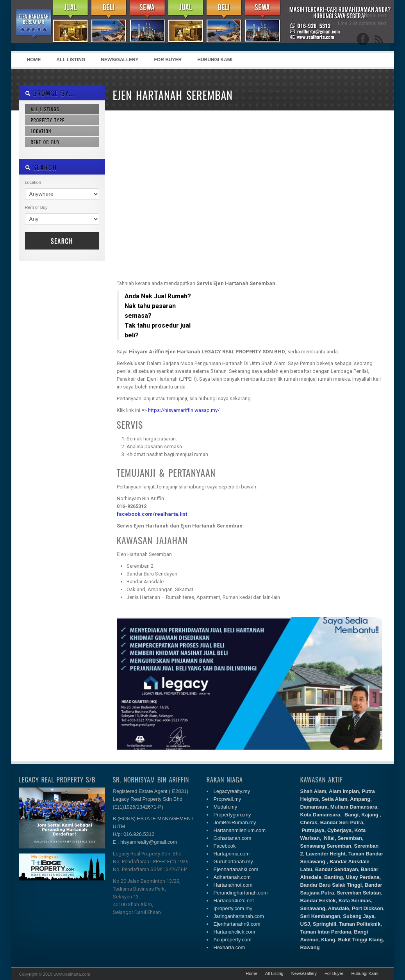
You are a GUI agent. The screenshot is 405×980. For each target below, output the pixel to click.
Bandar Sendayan (337, 869)
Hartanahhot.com (233, 885)
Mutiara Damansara (354, 807)
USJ (305, 924)
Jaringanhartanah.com (239, 916)
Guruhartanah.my (233, 862)
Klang (328, 940)
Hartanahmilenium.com (240, 830)
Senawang (313, 908)
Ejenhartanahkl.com (236, 869)
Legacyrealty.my (232, 791)
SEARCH (41, 167)
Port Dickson (368, 908)
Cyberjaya (339, 830)
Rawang (310, 947)
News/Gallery (120, 60)
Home (34, 60)
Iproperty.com (229, 908)
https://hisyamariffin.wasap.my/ (184, 410)
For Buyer (168, 60)
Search (62, 241)
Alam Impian (344, 791)
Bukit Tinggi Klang (361, 940)
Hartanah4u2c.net (234, 901)
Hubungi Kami (215, 60)
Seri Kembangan (320, 916)
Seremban (350, 838)
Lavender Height (326, 854)
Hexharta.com (229, 947)
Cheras (309, 822)
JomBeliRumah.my (235, 822)
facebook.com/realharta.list (152, 514)
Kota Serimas (355, 901)
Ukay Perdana (363, 877)
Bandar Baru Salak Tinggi (331, 885)
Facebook (225, 846)
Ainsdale (339, 908)
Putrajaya (313, 830)
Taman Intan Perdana (326, 932)
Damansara (314, 807)
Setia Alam (334, 799)
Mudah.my (226, 807)
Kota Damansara (320, 815)
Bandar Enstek (318, 901)
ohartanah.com (235, 838)
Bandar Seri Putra (342, 822)
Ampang (360, 799)
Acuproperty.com (233, 940)
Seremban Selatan (358, 893)
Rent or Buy (45, 142)
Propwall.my (227, 799)
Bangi (351, 815)
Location (41, 131)
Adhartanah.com (232, 877)
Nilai (329, 838)
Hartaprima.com (232, 854)
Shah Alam (313, 791)
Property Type (48, 120)
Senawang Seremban (326, 846)
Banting (334, 877)
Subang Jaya (359, 916)
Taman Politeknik (360, 924)
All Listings (45, 109)
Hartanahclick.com (235, 932)
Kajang (370, 815)
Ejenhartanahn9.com (237, 924)
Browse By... (50, 93)
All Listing (71, 60)
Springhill (325, 924)
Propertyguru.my (232, 815)
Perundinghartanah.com (241, 893)
